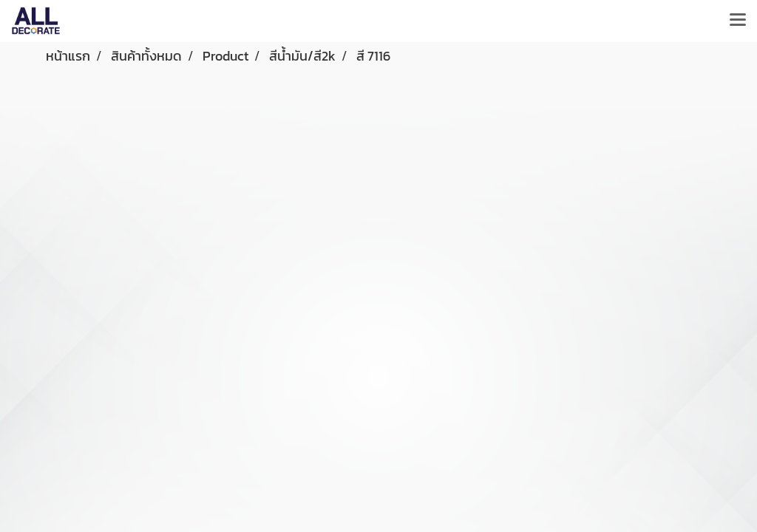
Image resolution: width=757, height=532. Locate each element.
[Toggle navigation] (738, 21)
